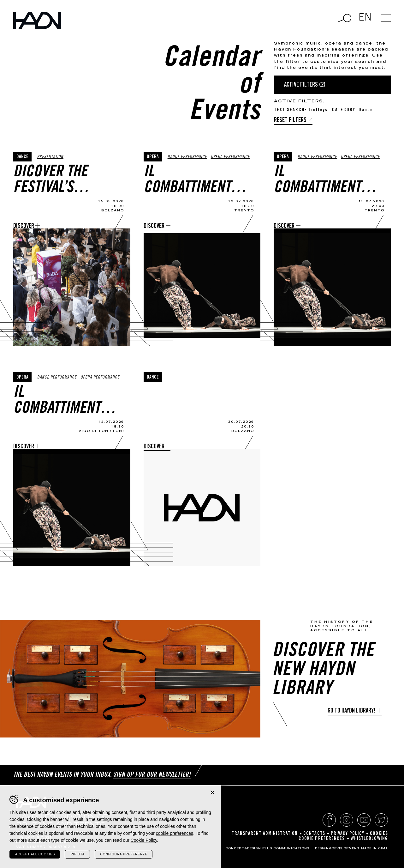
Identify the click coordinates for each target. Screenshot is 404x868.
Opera (153, 157)
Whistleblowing (369, 839)
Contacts (314, 834)
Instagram (347, 820)
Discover (24, 226)
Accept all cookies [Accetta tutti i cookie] (35, 854)
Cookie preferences (322, 839)
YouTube (364, 820)
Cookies (379, 834)
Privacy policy (348, 834)
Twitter (381, 820)
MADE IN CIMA (374, 849)
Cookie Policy (144, 840)
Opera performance (230, 157)
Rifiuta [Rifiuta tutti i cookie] (77, 854)
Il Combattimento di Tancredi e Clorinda (191, 181)
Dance (22, 157)
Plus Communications (286, 849)
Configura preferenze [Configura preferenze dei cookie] (124, 854)
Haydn (37, 20)
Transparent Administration (265, 834)
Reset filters (290, 121)
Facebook (329, 820)
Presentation (50, 157)
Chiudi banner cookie (212, 792)
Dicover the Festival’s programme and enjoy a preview (63, 181)
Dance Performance (187, 157)
